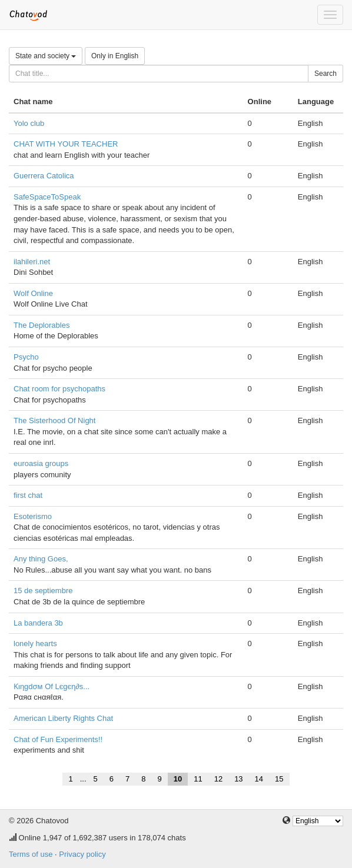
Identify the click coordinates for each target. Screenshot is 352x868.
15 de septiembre (43, 591)
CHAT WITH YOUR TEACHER (66, 144)
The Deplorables (41, 325)
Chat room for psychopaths (59, 389)
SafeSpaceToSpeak (47, 197)
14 (259, 779)
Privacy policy (82, 854)
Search (326, 74)
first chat (28, 495)
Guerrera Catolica (44, 176)
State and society (46, 56)
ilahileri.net (32, 262)
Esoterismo (33, 516)
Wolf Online (33, 293)
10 (178, 779)
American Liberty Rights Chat (63, 718)
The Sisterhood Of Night (54, 420)
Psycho (26, 357)
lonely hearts (35, 643)
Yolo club (29, 123)
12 (218, 779)
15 (279, 779)
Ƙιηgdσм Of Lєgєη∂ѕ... (52, 686)
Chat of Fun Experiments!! (58, 739)
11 (198, 779)
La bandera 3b (38, 623)
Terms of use (31, 854)
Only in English (115, 56)
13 (238, 779)
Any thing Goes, (41, 559)
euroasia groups (41, 463)
